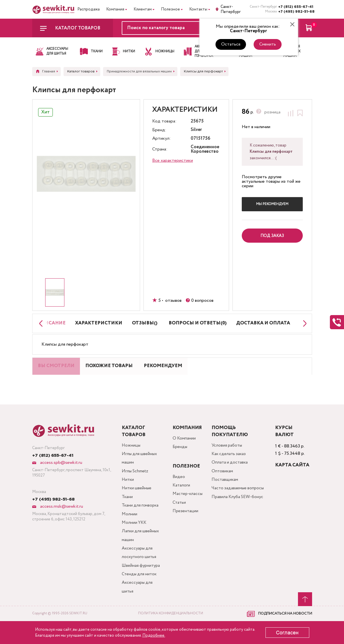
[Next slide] (303, 327)
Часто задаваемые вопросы (240, 505)
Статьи (179, 519)
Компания (115, 9)
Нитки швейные (137, 505)
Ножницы (131, 460)
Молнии (129, 532)
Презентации (185, 528)
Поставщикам (226, 496)
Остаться (231, 44)
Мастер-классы (188, 510)
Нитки (128, 496)
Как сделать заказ (231, 469)
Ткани (127, 514)
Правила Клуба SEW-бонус (234, 519)
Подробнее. (154, 636)
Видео (178, 491)
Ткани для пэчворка (141, 523)
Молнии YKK (134, 541)
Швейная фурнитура (141, 587)
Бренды (180, 462)
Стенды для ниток (140, 596)
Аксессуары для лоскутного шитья (139, 573)
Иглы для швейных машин (140, 474)
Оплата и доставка (232, 478)
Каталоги (181, 500)
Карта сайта (293, 480)
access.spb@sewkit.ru (61, 477)
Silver (196, 130)
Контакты (198, 9)
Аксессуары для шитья (137, 609)
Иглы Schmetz (135, 487)
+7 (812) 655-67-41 (295, 7)
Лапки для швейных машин (141, 555)
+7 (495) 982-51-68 (295, 12)
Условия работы (229, 460)
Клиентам (143, 9)
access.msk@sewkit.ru (61, 521)
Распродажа (89, 9)
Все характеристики (173, 161)
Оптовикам (224, 487)
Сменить (268, 44)
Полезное (170, 9)
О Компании (184, 453)
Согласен (287, 633)
